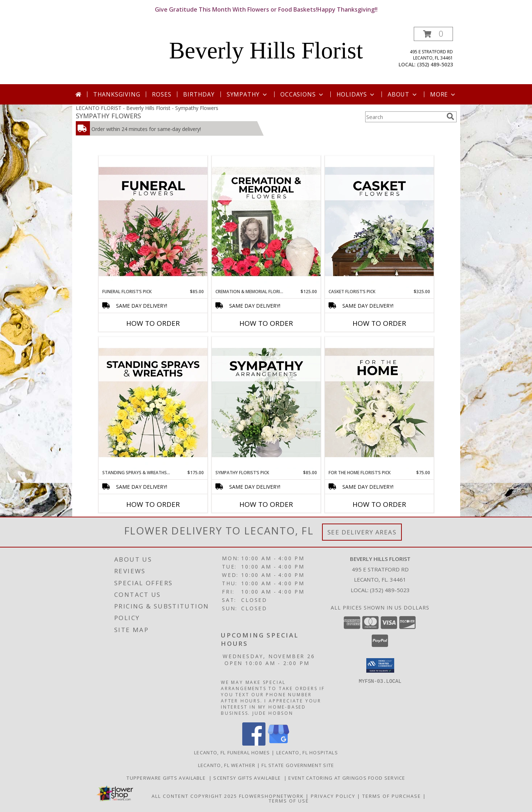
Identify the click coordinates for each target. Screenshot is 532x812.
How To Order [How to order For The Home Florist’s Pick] (379, 504)
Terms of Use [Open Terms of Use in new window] (289, 801)
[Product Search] (404, 117)
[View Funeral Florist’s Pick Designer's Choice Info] (153, 222)
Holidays (356, 94)
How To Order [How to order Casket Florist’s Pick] (379, 323)
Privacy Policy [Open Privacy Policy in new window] (333, 796)
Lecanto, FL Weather (227, 765)
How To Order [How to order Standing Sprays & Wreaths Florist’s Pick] (153, 504)
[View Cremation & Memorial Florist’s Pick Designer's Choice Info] (266, 222)
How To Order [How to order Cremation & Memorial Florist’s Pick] (266, 323)
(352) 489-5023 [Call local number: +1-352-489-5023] (435, 64)
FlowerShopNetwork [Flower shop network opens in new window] (271, 796)
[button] (433, 34)
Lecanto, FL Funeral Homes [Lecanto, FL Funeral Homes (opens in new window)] (232, 752)
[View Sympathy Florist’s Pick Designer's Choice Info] (266, 403)
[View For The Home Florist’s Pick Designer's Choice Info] (379, 403)
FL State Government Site (298, 765)
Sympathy (248, 94)
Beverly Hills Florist (266, 50)
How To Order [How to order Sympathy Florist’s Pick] (266, 504)
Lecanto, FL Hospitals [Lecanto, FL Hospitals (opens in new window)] (307, 752)
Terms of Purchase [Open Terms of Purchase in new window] (392, 796)
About (403, 94)
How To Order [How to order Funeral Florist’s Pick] (153, 323)
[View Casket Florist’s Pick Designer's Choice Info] (379, 222)
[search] (450, 116)
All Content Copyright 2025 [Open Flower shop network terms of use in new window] (194, 796)
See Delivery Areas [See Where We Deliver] (362, 532)
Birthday (199, 94)
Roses (162, 94)
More (443, 94)
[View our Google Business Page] (279, 744)
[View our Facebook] (254, 744)
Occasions (302, 94)
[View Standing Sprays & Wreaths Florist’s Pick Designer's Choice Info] (153, 403)
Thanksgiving (117, 94)
